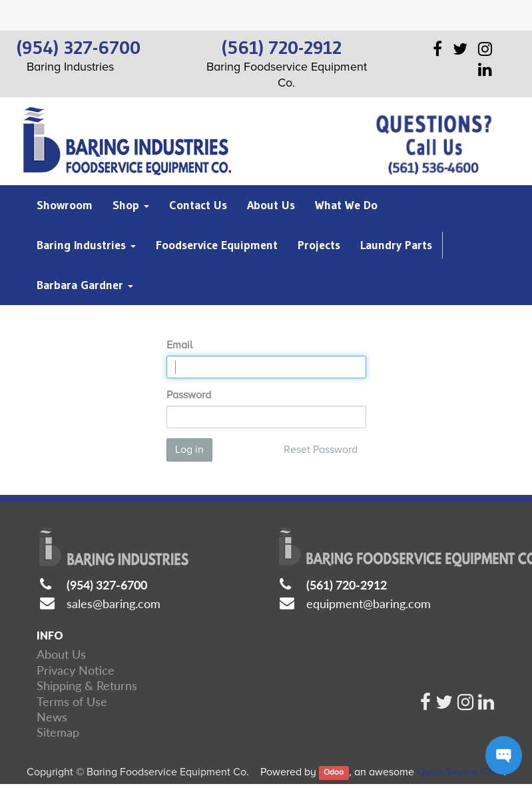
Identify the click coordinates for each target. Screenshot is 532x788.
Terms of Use (72, 701)
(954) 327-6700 (107, 585)
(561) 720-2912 (347, 585)
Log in (189, 450)
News (52, 717)
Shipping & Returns (87, 685)
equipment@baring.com (369, 603)
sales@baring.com (114, 603)
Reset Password (321, 450)
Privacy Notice (76, 670)
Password (189, 395)
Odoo (334, 773)
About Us (61, 654)
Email (179, 345)
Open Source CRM (460, 772)
